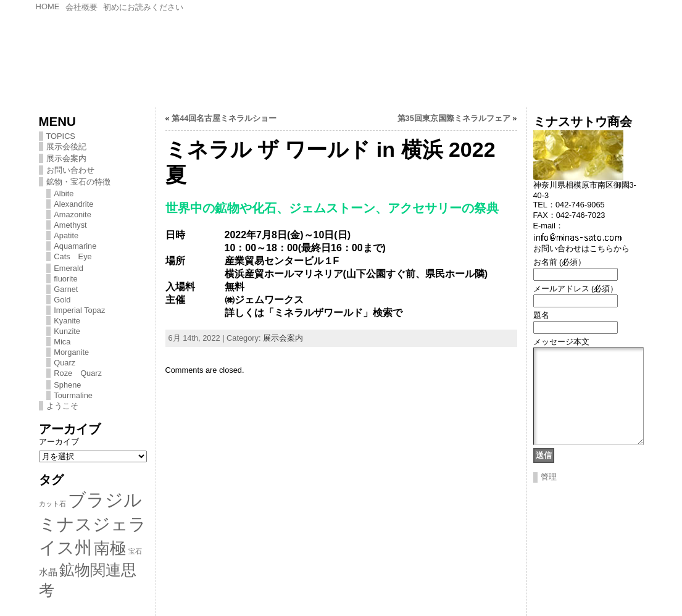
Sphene (67, 385)
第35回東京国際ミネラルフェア (454, 118)
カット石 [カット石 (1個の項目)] (52, 504)
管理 (549, 495)
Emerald (69, 268)
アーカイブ (59, 442)
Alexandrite (73, 204)
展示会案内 (66, 158)
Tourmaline (73, 395)
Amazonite (72, 214)
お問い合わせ (70, 170)
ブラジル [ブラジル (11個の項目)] (105, 500)
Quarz (64, 363)
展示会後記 (66, 147)
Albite (64, 194)
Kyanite (67, 321)
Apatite (66, 235)
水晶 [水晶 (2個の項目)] (48, 572)
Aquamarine (75, 246)
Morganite (71, 352)
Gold (62, 300)
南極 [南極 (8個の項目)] (110, 548)
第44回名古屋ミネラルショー (224, 118)
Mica (62, 342)
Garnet (66, 289)
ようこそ (62, 406)
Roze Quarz (78, 373)
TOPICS (61, 136)
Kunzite (67, 331)
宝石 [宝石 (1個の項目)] (135, 551)
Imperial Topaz (79, 310)
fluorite (65, 279)
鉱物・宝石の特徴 (78, 182)
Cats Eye (73, 256)
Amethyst (70, 225)
